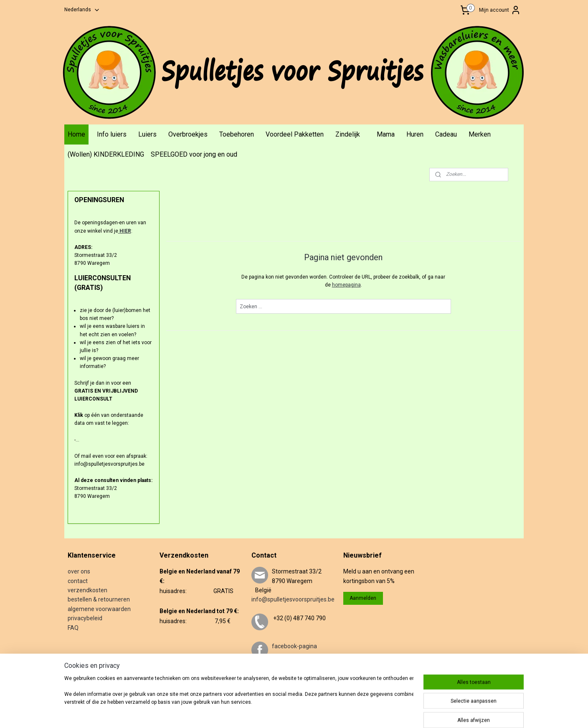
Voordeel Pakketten (295, 134)
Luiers (147, 134)
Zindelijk (348, 134)
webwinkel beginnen (341, 713)
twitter (281, 675)
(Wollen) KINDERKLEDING (106, 154)
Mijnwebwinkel (412, 713)
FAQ (73, 628)
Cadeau (446, 134)
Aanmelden (363, 598)
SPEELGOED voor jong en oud (194, 154)
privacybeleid (85, 618)
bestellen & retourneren (99, 599)
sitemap (295, 713)
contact (78, 581)
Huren (415, 134)
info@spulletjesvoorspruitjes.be (293, 599)
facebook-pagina (294, 646)
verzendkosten (87, 590)
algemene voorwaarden (99, 609)
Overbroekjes (188, 134)
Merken (480, 134)
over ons (79, 571)
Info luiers (112, 134)
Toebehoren (237, 134)
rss (311, 713)
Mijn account (500, 10)
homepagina (346, 285)
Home (76, 134)
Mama (386, 134)
